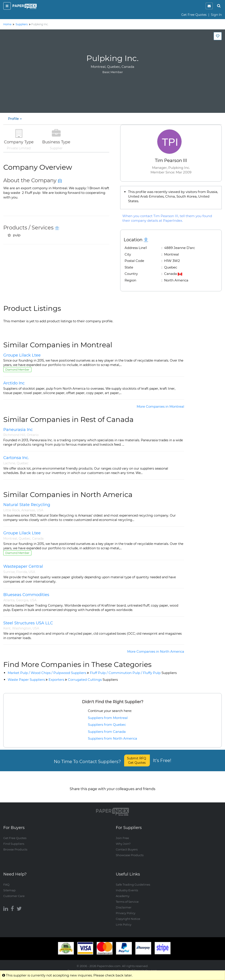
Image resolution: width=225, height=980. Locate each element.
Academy (123, 892)
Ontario (33, 435)
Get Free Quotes (194, 15)
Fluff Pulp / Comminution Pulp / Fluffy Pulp (133, 673)
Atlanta (9, 600)
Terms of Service (127, 897)
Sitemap (9, 886)
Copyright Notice (128, 915)
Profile (15, 119)
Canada (38, 539)
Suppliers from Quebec (107, 725)
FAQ (6, 880)
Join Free (122, 834)
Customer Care (14, 892)
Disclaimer (124, 903)
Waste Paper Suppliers (26, 680)
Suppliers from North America (112, 738)
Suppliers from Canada (107, 732)
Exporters (56, 680)
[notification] (209, 6)
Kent (7, 628)
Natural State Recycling (27, 505)
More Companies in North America (156, 651)
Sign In (216, 15)
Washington (22, 628)
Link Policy (124, 920)
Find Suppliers (14, 840)
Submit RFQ (137, 760)
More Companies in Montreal (160, 406)
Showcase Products (130, 851)
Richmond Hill (14, 435)
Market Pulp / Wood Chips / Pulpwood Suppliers (47, 673)
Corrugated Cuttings (93, 680)
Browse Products (15, 845)
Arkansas (28, 510)
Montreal (10, 539)
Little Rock (12, 510)
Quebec (23, 463)
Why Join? (123, 840)
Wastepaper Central (23, 566)
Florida (22, 572)
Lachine (9, 463)
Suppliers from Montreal (108, 718)
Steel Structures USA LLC (28, 623)
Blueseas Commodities (26, 595)
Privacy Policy (126, 909)
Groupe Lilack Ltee (22, 355)
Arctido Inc (14, 383)
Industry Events (127, 886)
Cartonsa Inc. (16, 458)
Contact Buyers (127, 845)
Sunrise (9, 572)
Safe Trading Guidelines (133, 880)
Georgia (22, 600)
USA (40, 510)
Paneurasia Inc (18, 430)
